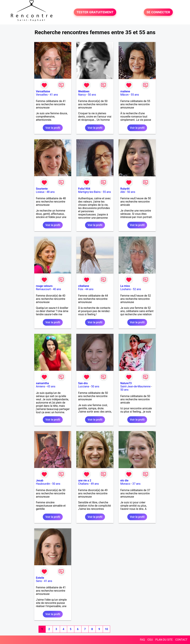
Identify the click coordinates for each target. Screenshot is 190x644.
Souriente (42, 189)
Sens (39, 581)
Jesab (40, 480)
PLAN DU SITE (164, 640)
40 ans (57, 289)
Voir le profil (53, 128)
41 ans (54, 95)
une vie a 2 (85, 480)
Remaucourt (43, 289)
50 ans (92, 95)
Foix (81, 289)
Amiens (41, 386)
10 (106, 629)
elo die (124, 480)
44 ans (89, 289)
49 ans (95, 484)
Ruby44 (125, 189)
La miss (125, 286)
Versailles (42, 95)
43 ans (51, 386)
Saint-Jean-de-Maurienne (135, 386)
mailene (125, 91)
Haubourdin (43, 484)
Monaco (125, 484)
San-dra (83, 383)
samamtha (42, 383)
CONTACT (181, 640)
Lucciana (83, 386)
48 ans (51, 192)
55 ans (135, 95)
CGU (150, 640)
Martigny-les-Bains (89, 192)
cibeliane (83, 286)
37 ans (136, 484)
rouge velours (44, 286)
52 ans (137, 289)
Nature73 (126, 383)
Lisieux (40, 192)
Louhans (126, 289)
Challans (83, 484)
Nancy (82, 95)
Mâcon (124, 95)
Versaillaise (43, 91)
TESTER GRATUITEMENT (95, 12)
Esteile (40, 578)
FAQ (142, 640)
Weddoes (84, 91)
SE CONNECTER (158, 12)
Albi (123, 192)
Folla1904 (84, 189)
